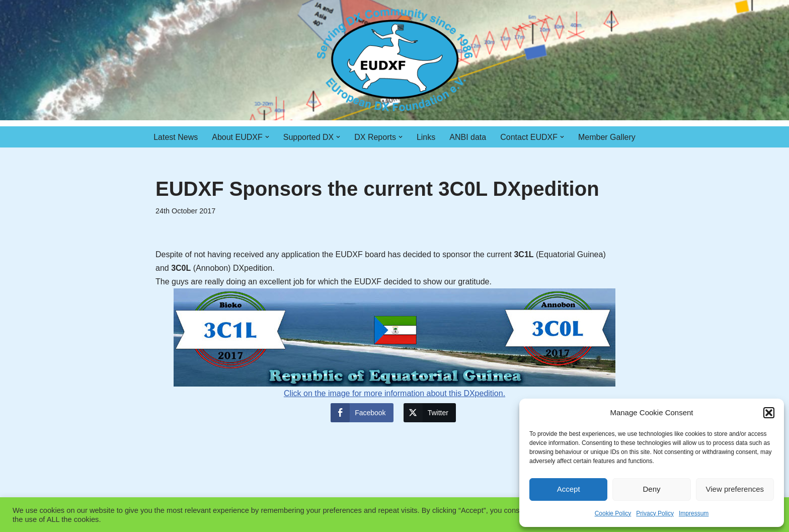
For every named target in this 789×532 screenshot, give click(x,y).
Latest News (176, 137)
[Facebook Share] (362, 413)
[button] (769, 413)
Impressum (694, 513)
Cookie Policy (613, 513)
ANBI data (468, 137)
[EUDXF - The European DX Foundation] (395, 60)
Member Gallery (607, 137)
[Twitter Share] (430, 413)
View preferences (735, 489)
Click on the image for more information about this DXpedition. (395, 343)
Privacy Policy (655, 513)
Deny (651, 489)
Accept (569, 489)
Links (426, 137)
